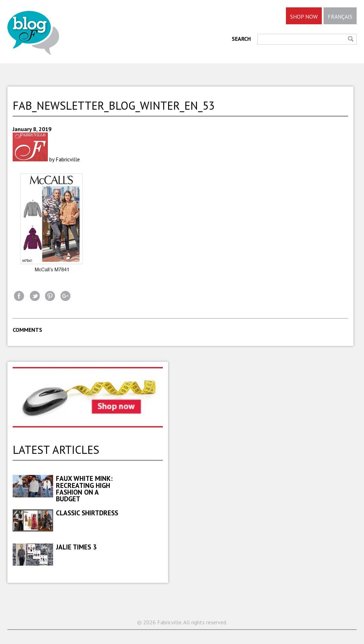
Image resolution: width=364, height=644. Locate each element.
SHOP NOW (304, 17)
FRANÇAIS (340, 17)
